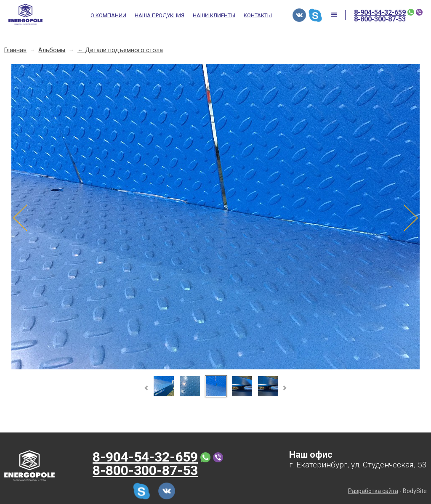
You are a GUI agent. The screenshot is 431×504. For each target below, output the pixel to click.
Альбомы (52, 50)
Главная (15, 50)
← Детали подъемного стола (120, 50)
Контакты (258, 16)
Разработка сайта (373, 491)
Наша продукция (160, 16)
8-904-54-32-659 (380, 13)
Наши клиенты (214, 16)
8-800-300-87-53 (380, 19)
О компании (108, 16)
